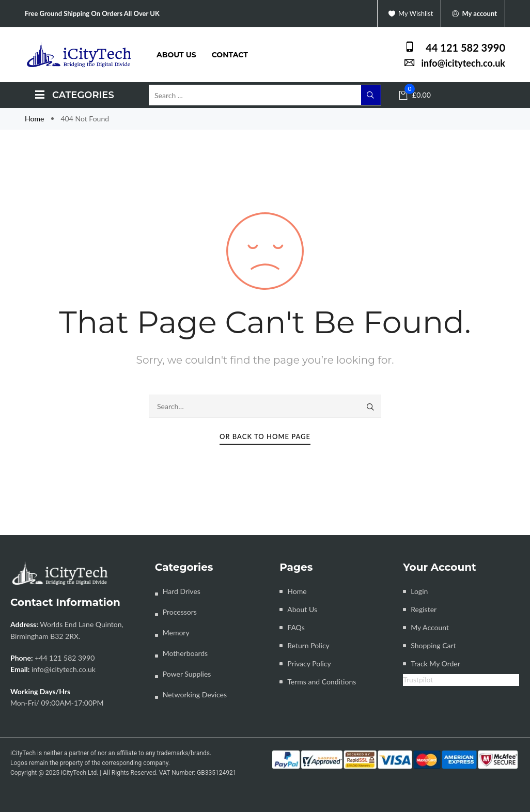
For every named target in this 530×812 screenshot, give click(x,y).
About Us (302, 609)
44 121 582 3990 (465, 48)
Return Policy (308, 645)
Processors (180, 612)
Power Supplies (187, 674)
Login (419, 591)
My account (473, 14)
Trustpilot (418, 680)
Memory (176, 633)
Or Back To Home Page (265, 436)
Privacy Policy (309, 663)
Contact (230, 55)
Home (35, 119)
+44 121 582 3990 (65, 658)
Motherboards (185, 653)
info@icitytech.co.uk (64, 669)
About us (176, 55)
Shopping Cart (433, 645)
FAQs (296, 627)
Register (424, 609)
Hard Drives (182, 591)
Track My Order (435, 663)
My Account (430, 627)
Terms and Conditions (322, 682)
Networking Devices (195, 694)
